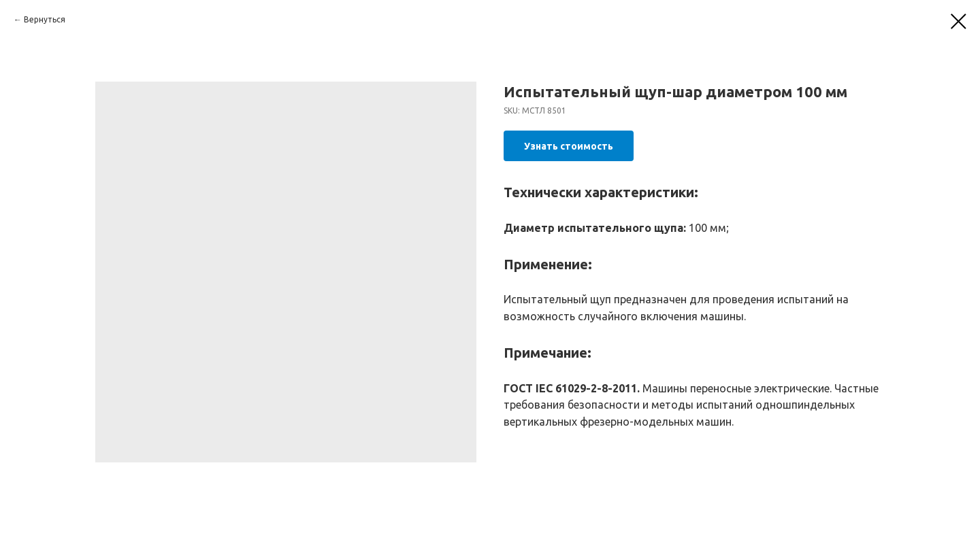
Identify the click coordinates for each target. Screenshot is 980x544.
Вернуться (45, 19)
